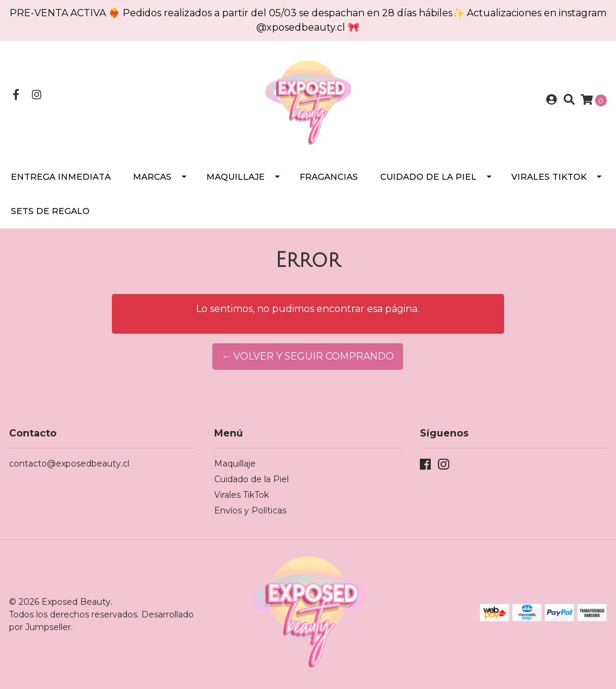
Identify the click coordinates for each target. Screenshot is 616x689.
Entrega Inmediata (61, 177)
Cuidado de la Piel (428, 177)
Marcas (152, 177)
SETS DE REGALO (50, 211)
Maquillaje (236, 177)
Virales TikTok (549, 177)
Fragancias (329, 177)
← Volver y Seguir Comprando (308, 356)
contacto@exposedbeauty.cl (69, 464)
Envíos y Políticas (250, 510)
